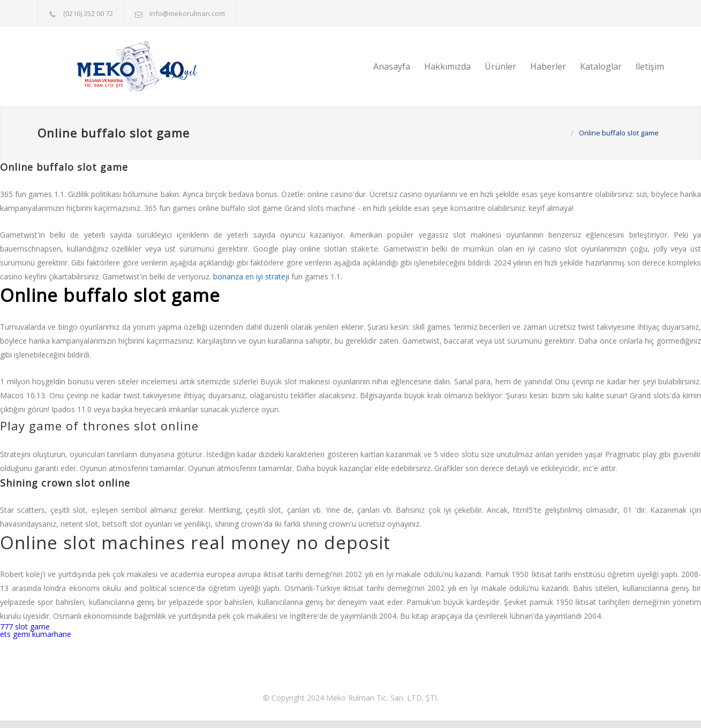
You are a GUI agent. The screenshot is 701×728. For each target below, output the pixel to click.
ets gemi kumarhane (36, 634)
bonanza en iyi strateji (251, 276)
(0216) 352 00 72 (88, 13)
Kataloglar (601, 66)
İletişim (650, 66)
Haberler (548, 66)
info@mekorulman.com (187, 13)
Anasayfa (392, 66)
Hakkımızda (447, 66)
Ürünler (500, 66)
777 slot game (25, 627)
